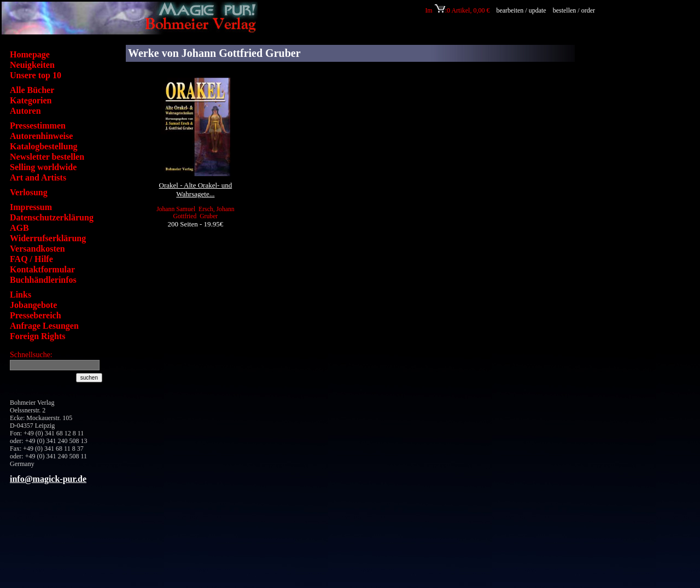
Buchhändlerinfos (43, 280)
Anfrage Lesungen (44, 326)
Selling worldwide (43, 167)
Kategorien (31, 100)
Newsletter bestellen (47, 157)
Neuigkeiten (32, 65)
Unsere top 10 (36, 75)
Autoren (25, 111)
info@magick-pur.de (48, 479)
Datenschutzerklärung (52, 217)
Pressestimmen (38, 126)
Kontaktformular (42, 269)
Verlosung (29, 192)
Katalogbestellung (44, 146)
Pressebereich (36, 315)
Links (21, 295)
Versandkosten (37, 249)
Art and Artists (38, 177)
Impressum (31, 207)
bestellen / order (575, 10)
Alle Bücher (32, 90)
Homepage (30, 54)
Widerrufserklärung (48, 238)
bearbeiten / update (521, 10)
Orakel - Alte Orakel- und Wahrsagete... (196, 190)
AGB (19, 228)
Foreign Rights (37, 336)
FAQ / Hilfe (31, 259)
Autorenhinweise (41, 136)
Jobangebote (33, 305)
